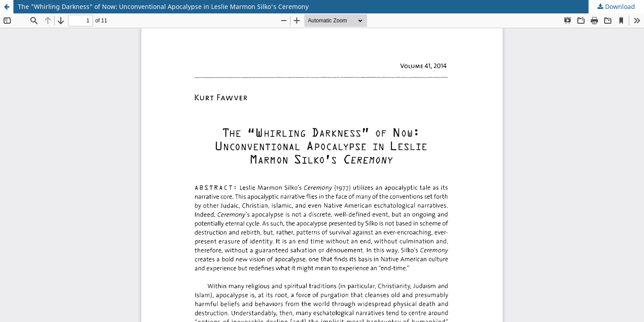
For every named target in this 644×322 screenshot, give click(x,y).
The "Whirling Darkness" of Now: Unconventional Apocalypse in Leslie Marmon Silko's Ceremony (163, 6)
